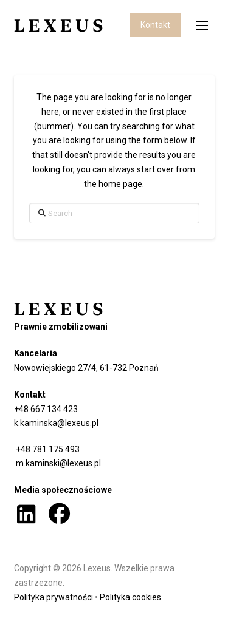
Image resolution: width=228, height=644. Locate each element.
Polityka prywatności (54, 597)
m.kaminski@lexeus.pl (57, 463)
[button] (202, 25)
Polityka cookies (130, 597)
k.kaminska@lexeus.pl (56, 423)
